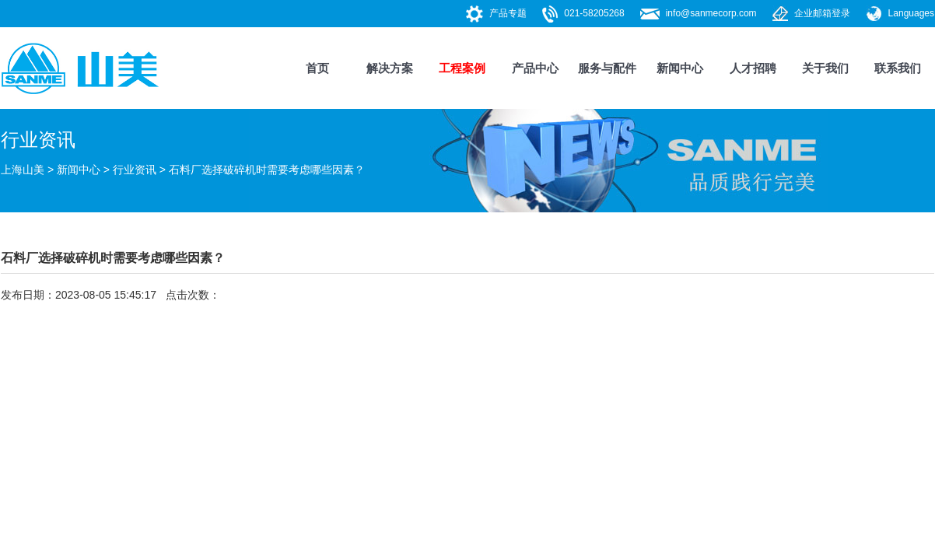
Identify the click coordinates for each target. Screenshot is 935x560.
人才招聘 (753, 68)
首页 (317, 68)
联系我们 (898, 68)
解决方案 (390, 68)
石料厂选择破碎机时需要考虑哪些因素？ (267, 170)
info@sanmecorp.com (711, 13)
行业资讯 (135, 170)
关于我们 (825, 68)
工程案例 (462, 68)
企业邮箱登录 (822, 13)
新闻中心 (680, 68)
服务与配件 (607, 68)
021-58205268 (594, 13)
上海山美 (23, 170)
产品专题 (508, 13)
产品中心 (535, 68)
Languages (911, 13)
